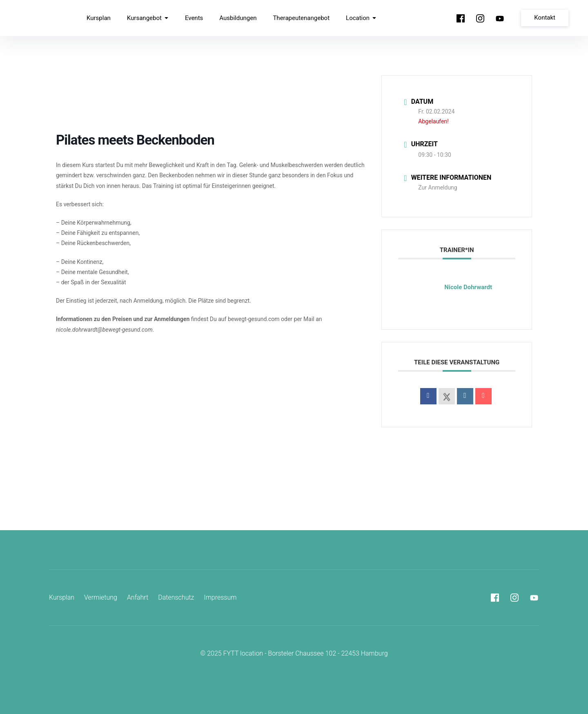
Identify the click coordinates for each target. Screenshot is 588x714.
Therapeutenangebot (301, 18)
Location (361, 18)
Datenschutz (176, 597)
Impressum (220, 597)
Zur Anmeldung (438, 187)
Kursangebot (148, 18)
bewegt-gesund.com (254, 319)
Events (194, 18)
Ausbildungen (238, 18)
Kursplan (99, 18)
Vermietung (101, 597)
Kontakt (545, 18)
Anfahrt (138, 597)
